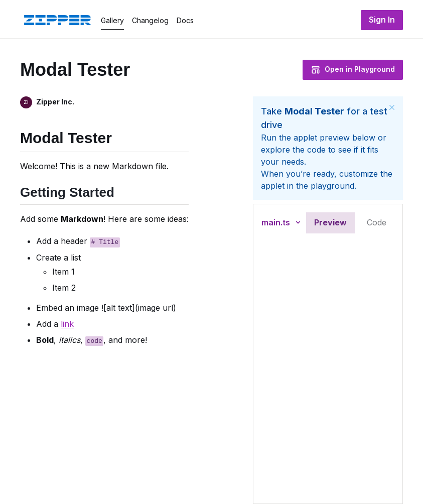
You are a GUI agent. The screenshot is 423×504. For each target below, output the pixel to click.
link (67, 323)
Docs (185, 20)
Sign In (382, 20)
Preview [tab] (330, 222)
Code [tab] (377, 222)
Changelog (150, 20)
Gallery (112, 20)
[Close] (392, 107)
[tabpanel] (328, 370)
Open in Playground (353, 70)
